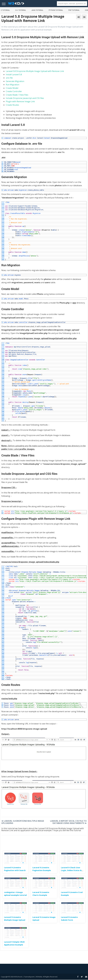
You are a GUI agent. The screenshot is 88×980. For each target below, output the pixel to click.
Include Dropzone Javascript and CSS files (25, 98)
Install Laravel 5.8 (14, 74)
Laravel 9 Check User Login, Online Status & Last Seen (71, 870)
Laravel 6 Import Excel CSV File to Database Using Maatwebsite (68, 822)
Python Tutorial (56, 10)
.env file (9, 78)
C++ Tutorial (21, 10)
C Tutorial (5, 10)
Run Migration (13, 85)
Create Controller (14, 91)
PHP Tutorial (74, 10)
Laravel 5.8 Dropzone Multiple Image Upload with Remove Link (35, 71)
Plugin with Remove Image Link (20, 101)
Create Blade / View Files (17, 95)
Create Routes (12, 105)
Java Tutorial (37, 10)
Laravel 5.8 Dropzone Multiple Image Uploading (23, 822)
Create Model (12, 88)
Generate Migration (15, 81)
